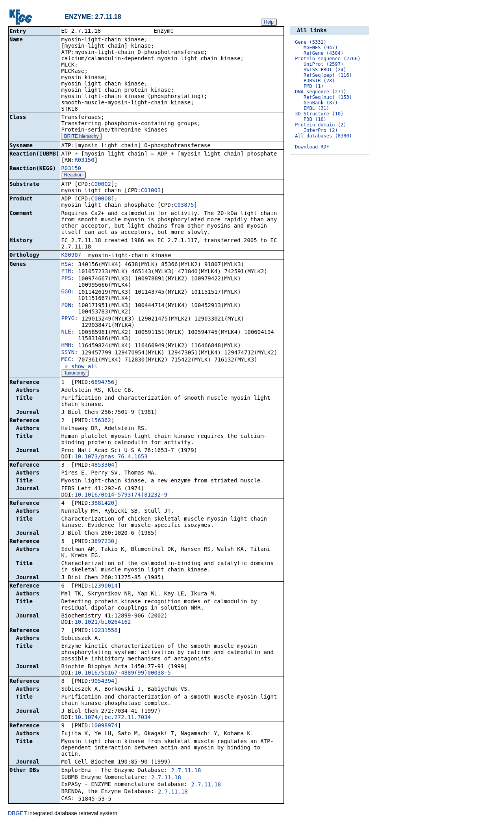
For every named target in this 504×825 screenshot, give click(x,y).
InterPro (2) (321, 130)
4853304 (103, 465)
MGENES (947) (321, 48)
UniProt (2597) (323, 64)
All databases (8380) (323, 136)
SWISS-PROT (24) (325, 70)
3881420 (103, 504)
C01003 (151, 191)
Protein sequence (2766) (328, 59)
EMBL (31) (316, 108)
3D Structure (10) (319, 114)
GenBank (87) (321, 103)
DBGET (17, 814)
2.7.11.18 (186, 771)
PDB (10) (315, 119)
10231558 (104, 631)
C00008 (101, 199)
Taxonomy (75, 374)
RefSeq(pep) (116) (328, 75)
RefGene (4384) (323, 53)
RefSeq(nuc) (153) (328, 97)
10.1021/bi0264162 (103, 623)
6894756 (103, 383)
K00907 (71, 256)
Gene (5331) (310, 42)
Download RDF (312, 147)
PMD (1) (314, 86)
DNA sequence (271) (321, 92)
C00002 (101, 185)
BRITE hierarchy (81, 137)
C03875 (184, 206)
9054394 (103, 682)
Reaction (73, 176)
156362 (101, 421)
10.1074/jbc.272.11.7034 (113, 718)
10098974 (104, 726)
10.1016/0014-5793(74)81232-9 (121, 495)
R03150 (84, 161)
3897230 (103, 542)
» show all (79, 367)
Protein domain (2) (321, 125)
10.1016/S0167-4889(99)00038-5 (122, 673)
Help (269, 22)
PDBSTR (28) (319, 81)
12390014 (104, 586)
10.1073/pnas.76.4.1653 (111, 457)
